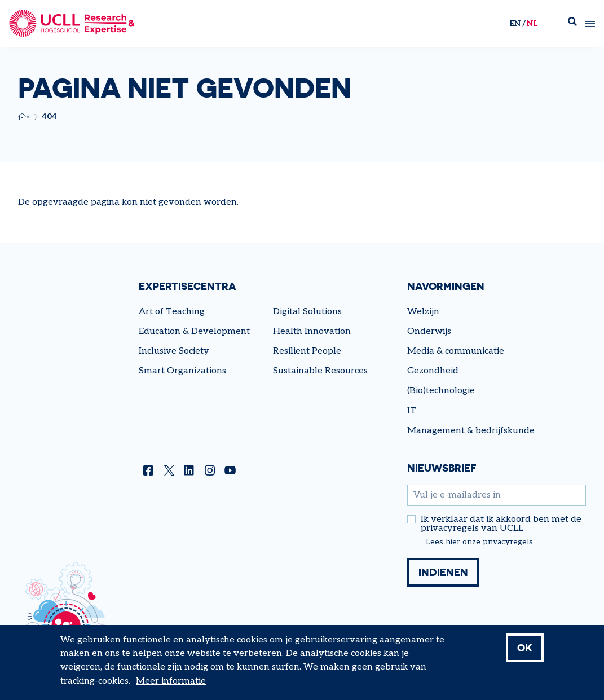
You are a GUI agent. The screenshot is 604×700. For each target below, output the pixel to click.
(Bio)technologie (441, 391)
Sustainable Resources (320, 371)
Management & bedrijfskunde (471, 431)
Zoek (572, 24)
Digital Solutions (307, 312)
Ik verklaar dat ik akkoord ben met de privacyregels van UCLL (501, 524)
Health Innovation (312, 331)
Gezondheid (433, 371)
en (515, 23)
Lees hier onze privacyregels (479, 542)
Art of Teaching (172, 312)
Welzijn (423, 312)
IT (412, 411)
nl (532, 23)
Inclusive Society (174, 351)
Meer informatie (171, 687)
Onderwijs (429, 331)
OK (525, 654)
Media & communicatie (456, 351)
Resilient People (307, 351)
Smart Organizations (182, 371)
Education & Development (194, 331)
